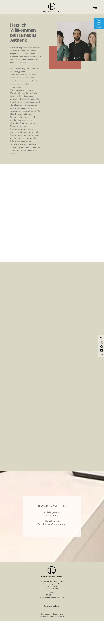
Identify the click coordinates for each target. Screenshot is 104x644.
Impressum (46, 614)
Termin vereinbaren (52, 606)
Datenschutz (58, 614)
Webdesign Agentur (48, 616)
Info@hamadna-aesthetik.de (52, 597)
